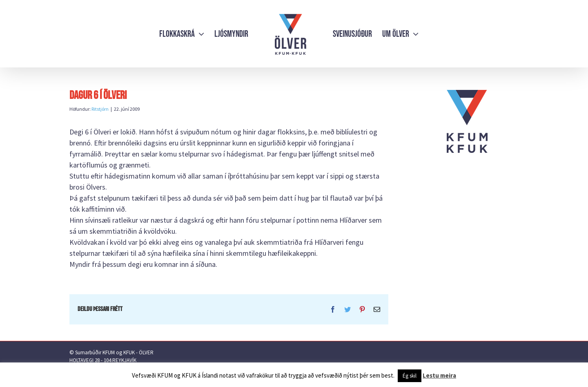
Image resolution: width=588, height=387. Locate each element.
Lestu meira (439, 375)
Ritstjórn (100, 109)
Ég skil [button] (410, 376)
